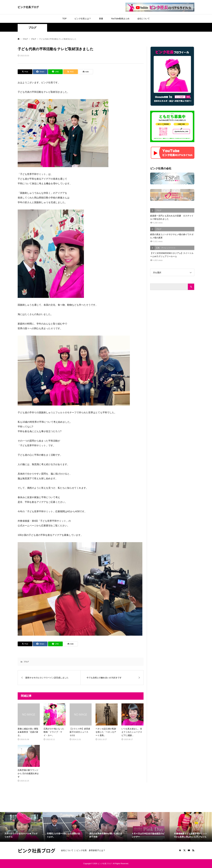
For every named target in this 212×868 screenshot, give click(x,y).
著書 (101, 19)
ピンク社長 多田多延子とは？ (91, 850)
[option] (21, 827)
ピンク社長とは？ (83, 19)
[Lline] (55, 72)
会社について (144, 19)
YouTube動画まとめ (120, 19)
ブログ (32, 28)
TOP (64, 19)
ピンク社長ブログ (28, 7)
